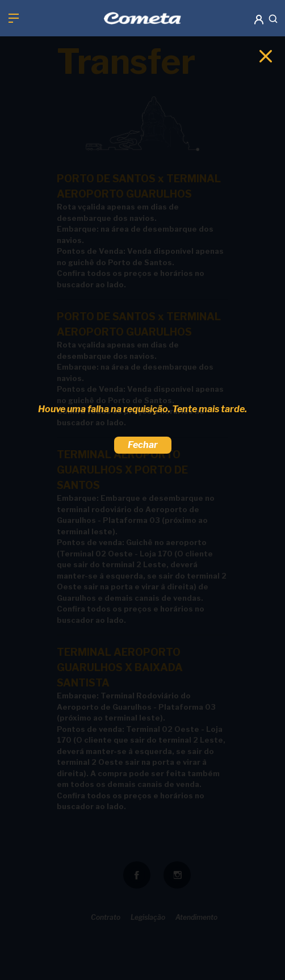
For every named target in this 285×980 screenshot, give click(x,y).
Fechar (143, 445)
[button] (258, 12)
